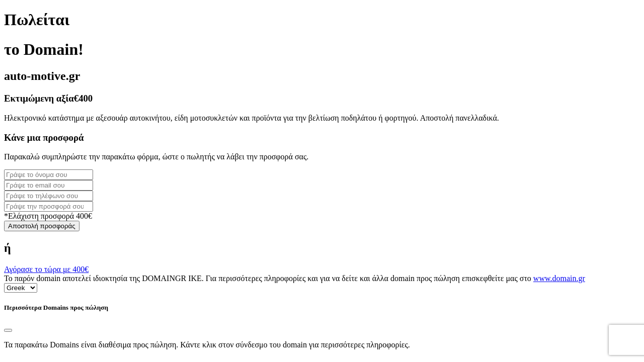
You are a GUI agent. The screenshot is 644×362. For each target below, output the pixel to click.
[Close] (8, 330)
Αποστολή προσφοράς (42, 226)
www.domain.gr (559, 278)
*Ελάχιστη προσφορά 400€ (48, 216)
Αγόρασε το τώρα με (46, 269)
